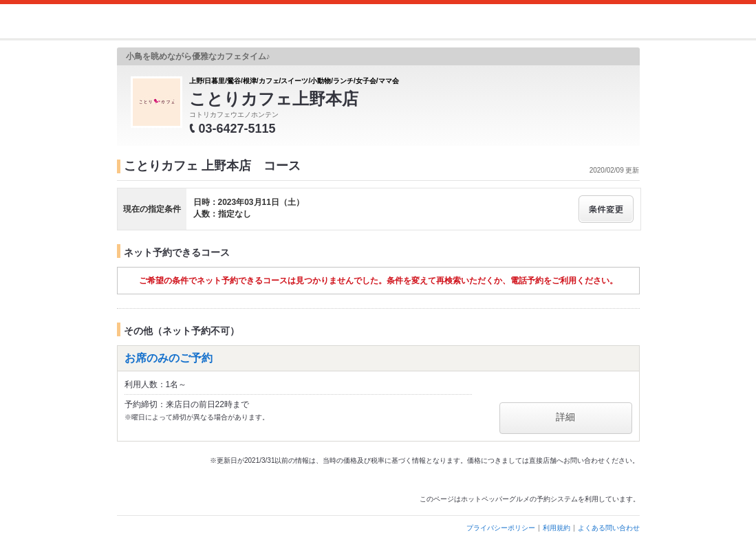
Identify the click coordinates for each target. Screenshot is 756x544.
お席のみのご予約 (169, 358)
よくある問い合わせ (609, 528)
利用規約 (557, 528)
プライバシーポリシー (501, 528)
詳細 (565, 417)
